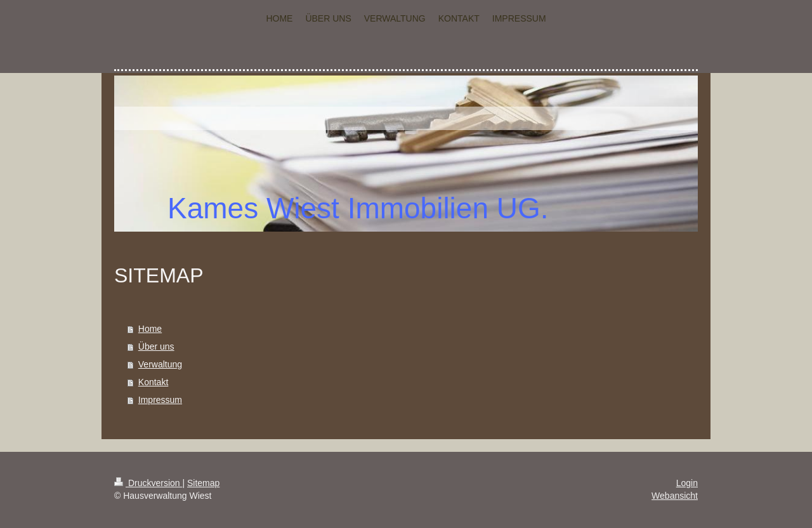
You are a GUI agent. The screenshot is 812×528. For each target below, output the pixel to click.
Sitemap (203, 483)
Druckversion (148, 483)
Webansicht (675, 496)
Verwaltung (160, 364)
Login (687, 483)
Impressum (160, 400)
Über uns (156, 346)
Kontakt (153, 382)
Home (150, 329)
